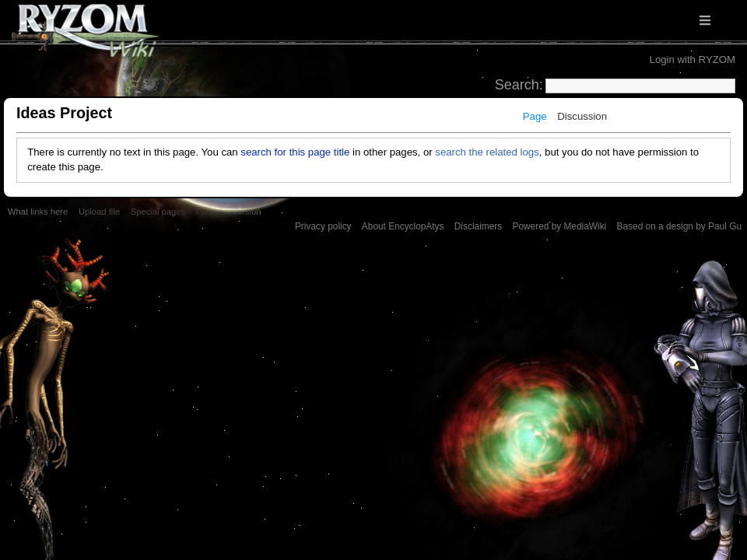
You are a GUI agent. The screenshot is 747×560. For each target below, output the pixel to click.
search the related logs (487, 152)
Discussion (582, 116)
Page (535, 116)
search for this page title (295, 152)
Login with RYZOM (693, 59)
